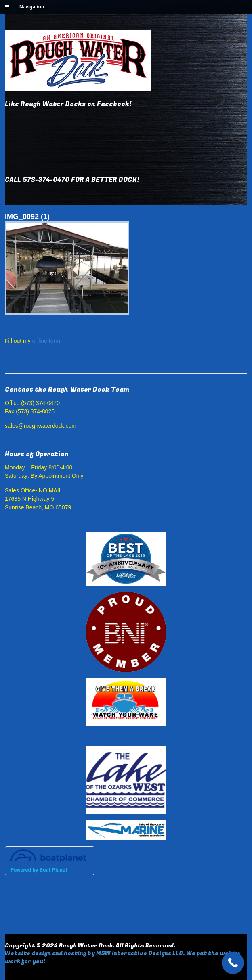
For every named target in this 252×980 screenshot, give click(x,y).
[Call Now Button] (233, 963)
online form (46, 341)
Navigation (32, 7)
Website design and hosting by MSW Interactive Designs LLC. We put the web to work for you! (123, 957)
